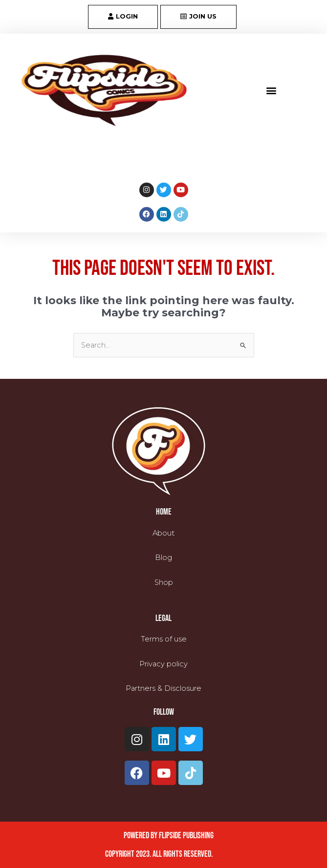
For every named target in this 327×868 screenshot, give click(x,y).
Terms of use (164, 639)
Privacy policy (163, 664)
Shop (164, 582)
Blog (163, 558)
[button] (271, 91)
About (163, 533)
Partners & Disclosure (163, 688)
